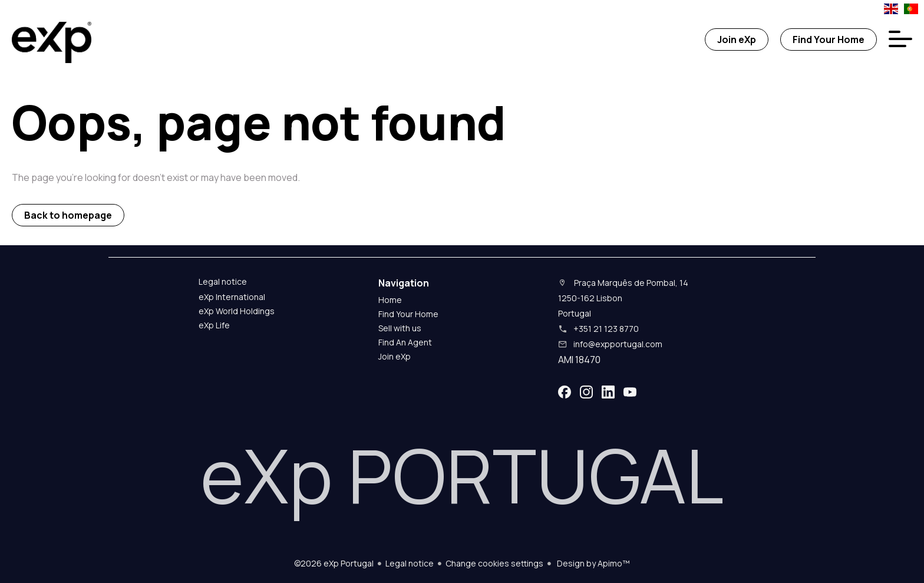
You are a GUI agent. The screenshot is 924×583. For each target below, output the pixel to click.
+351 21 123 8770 (606, 329)
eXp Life (214, 325)
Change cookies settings (494, 563)
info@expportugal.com (618, 344)
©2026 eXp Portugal (334, 563)
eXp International (232, 297)
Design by (593, 563)
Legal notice (410, 563)
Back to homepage (68, 215)
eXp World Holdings (237, 311)
